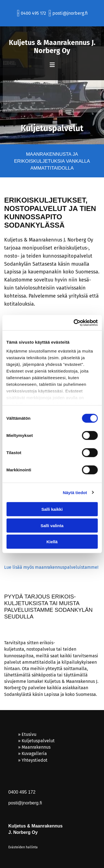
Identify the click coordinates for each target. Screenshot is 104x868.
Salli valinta (52, 525)
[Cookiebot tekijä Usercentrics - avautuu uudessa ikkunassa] (74, 323)
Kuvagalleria (34, 753)
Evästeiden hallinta (23, 847)
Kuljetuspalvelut (38, 741)
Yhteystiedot (35, 760)
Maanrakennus (36, 747)
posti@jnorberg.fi (70, 13)
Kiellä (52, 542)
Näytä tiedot (75, 492)
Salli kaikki (52, 509)
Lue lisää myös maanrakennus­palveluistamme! (51, 567)
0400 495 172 (33, 13)
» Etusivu (27, 734)
